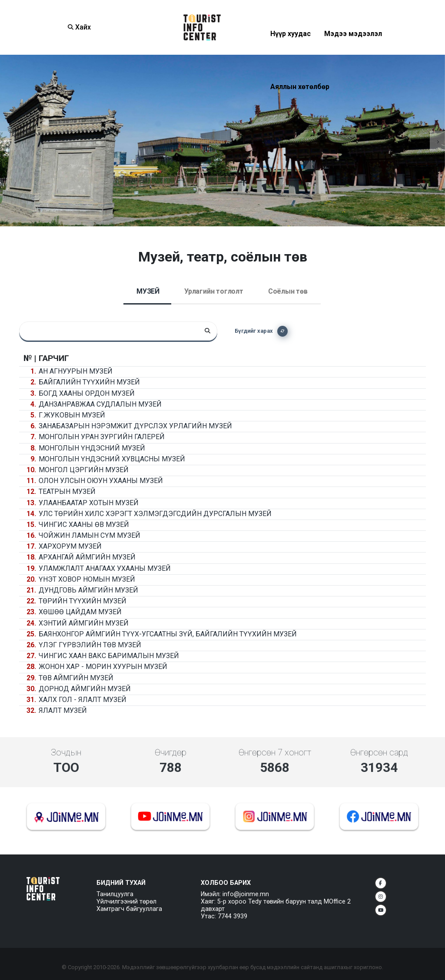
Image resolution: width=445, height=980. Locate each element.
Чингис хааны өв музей (84, 525)
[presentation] (8, 141)
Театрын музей (67, 492)
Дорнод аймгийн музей (85, 689)
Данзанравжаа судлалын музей (100, 404)
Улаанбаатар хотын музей (89, 503)
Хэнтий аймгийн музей (84, 623)
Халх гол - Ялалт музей (83, 700)
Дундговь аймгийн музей (88, 590)
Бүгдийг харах (261, 331)
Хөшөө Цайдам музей (80, 612)
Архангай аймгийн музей (87, 557)
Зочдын (66, 752)
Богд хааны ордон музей (87, 393)
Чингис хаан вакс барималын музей (109, 656)
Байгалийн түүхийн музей (89, 382)
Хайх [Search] (79, 27)
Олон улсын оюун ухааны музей (101, 481)
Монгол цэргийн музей (84, 470)
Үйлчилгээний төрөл (126, 902)
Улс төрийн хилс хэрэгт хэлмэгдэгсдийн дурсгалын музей (155, 514)
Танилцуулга (115, 894)
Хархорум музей (70, 546)
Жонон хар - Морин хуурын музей (103, 667)
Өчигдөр (171, 752)
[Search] (208, 331)
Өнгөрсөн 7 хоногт (275, 752)
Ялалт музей (63, 710)
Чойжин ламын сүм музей (90, 535)
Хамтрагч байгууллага (129, 909)
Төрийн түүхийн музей (83, 601)
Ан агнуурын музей (76, 371)
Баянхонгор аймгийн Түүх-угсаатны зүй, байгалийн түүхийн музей (168, 634)
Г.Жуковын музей (72, 415)
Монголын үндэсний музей (92, 448)
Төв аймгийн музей (76, 678)
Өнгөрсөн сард (379, 752)
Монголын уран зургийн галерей (102, 437)
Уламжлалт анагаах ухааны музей (105, 568)
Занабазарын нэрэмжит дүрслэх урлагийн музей (135, 426)
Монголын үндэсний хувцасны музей (112, 459)
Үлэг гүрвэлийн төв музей (90, 645)
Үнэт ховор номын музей (87, 579)
